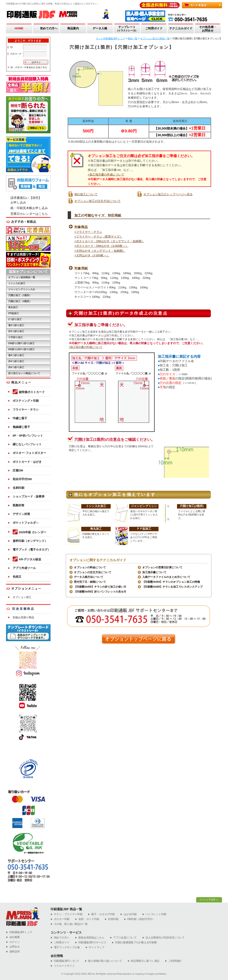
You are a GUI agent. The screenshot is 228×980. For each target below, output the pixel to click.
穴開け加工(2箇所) (192, 506)
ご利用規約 (173, 961)
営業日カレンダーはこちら (29, 214)
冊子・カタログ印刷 (101, 914)
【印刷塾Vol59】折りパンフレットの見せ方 (100, 592)
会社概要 (13, 937)
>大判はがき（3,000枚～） (92, 255)
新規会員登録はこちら (90, 938)
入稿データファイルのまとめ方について (166, 577)
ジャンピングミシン (144, 506)
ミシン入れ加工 (96, 506)
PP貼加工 (14, 313)
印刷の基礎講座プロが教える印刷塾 (134, 943)
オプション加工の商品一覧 (155, 38)
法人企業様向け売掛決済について (163, 938)
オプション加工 (22, 597)
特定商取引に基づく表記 (144, 961)
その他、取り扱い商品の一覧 (69, 924)
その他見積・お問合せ (208, 29)
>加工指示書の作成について (106, 175)
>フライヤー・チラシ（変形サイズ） (98, 237)
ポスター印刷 (60, 919)
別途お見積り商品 (23, 617)
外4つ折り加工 (16, 361)
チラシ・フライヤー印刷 (66, 914)
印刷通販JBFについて (65, 961)
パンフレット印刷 (154, 914)
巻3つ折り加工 (16, 325)
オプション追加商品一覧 (22, 277)
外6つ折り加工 (16, 367)
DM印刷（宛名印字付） (139, 919)
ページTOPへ (209, 900)
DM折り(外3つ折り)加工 (21, 349)
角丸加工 (96, 529)
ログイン (13, 942)
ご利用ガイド (154, 28)
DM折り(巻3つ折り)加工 (21, 343)
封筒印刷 (112, 919)
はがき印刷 (128, 914)
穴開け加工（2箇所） (20, 301)
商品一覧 (132, 38)
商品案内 (73, 28)
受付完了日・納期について (90, 582)
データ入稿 (100, 28)
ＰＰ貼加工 (144, 529)
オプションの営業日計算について (162, 567)
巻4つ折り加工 (16, 355)
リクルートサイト (63, 966)
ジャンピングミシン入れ (22, 289)
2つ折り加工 (15, 319)
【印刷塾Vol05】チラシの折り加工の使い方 (100, 587)
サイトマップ (95, 947)
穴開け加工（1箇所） (20, 295)
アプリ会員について (123, 938)
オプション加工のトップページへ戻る (168, 194)
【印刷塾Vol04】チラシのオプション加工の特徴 (171, 582)
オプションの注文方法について (93, 572)
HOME (19, 28)
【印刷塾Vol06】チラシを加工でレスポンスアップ (172, 587)
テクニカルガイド (181, 28)
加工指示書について (154, 572)
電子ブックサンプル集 (65, 947)
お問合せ (13, 947)
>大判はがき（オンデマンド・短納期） (100, 251)
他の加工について (86, 194)
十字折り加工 (16, 337)
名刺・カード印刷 (87, 919)
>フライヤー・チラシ (88, 232)
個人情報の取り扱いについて (103, 961)
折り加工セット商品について (24, 373)
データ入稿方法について (89, 577)
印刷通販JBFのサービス (91, 943)
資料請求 (13, 952)
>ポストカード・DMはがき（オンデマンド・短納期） (109, 241)
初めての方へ (49, 28)
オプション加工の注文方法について (98, 201)
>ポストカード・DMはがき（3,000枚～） (101, 246)
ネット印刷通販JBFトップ (110, 38)
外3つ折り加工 (16, 331)
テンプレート (127, 29)
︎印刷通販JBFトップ (19, 932)
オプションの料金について (90, 567)
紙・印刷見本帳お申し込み (29, 208)
